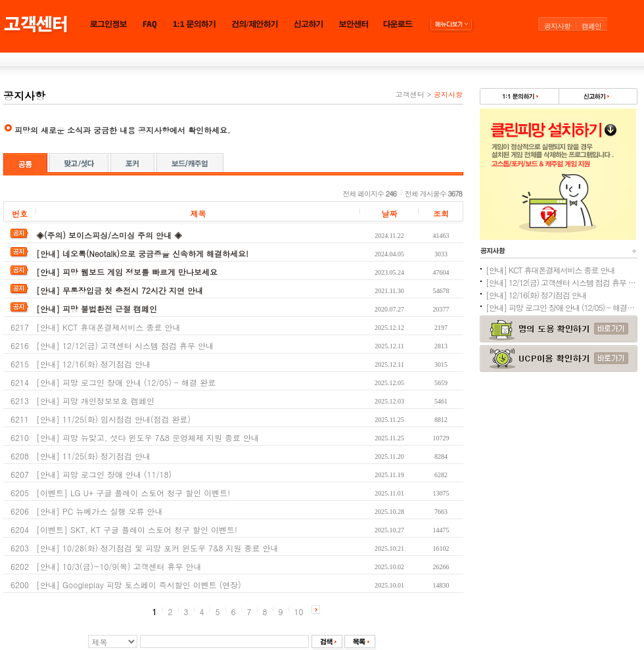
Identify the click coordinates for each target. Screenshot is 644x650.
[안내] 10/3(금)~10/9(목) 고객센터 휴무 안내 (119, 566)
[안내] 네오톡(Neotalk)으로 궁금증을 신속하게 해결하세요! (142, 253)
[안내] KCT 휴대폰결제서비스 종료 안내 (108, 327)
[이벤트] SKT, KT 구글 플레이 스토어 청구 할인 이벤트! (137, 529)
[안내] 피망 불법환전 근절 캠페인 (97, 309)
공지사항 (557, 26)
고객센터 (410, 94)
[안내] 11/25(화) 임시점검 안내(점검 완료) (113, 419)
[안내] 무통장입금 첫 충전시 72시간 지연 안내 (120, 290)
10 (299, 612)
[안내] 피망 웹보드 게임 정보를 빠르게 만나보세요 (127, 272)
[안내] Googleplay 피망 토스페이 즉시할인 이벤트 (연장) (139, 585)
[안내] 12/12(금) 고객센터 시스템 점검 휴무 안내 (125, 345)
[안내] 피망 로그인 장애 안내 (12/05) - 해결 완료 (126, 382)
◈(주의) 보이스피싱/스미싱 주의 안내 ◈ (109, 235)
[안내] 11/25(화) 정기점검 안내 (93, 456)
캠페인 (591, 26)
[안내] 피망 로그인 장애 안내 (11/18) (104, 474)
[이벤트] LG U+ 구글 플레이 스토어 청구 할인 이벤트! (133, 493)
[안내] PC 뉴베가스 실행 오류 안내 (99, 511)
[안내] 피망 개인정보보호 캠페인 (95, 401)
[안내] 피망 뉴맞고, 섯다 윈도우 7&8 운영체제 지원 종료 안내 (148, 437)
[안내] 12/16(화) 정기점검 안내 (93, 364)
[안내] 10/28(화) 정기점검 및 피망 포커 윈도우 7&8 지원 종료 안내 (157, 548)
